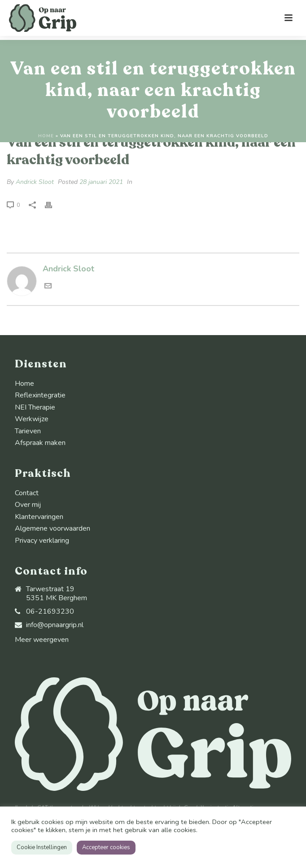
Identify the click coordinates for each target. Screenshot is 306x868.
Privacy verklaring (42, 541)
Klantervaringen (39, 517)
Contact (27, 493)
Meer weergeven (42, 640)
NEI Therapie (35, 407)
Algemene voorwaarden (52, 528)
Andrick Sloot (35, 182)
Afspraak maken (40, 443)
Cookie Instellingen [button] (42, 847)
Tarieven (28, 431)
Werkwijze (32, 419)
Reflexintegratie (40, 395)
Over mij (28, 505)
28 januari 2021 (101, 182)
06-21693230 (50, 611)
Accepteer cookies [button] (106, 847)
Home (46, 136)
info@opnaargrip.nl (55, 625)
